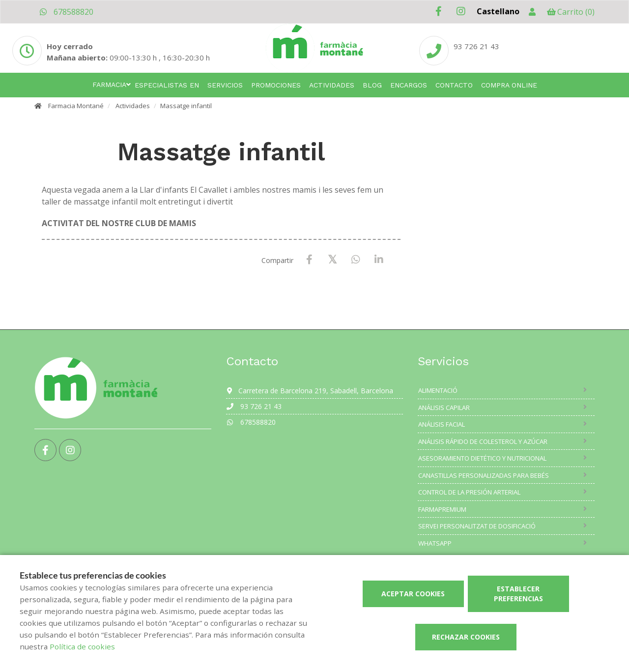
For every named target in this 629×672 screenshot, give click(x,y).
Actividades (332, 85)
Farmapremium (442, 509)
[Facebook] (309, 260)
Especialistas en (167, 85)
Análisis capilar (444, 408)
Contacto (454, 85)
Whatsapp (435, 543)
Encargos (409, 85)
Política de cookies (82, 646)
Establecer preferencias (518, 594)
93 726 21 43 (254, 406)
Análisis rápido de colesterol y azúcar (483, 441)
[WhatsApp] (356, 260)
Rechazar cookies (466, 637)
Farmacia (109, 85)
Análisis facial (442, 424)
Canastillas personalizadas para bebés (484, 475)
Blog (372, 85)
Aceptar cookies (413, 594)
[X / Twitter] (332, 259)
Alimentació (438, 390)
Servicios (225, 85)
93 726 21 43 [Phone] (476, 46)
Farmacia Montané (76, 106)
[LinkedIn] (379, 260)
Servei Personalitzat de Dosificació (477, 526)
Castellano (498, 11)
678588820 (66, 12)
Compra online (509, 85)
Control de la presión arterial (469, 492)
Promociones (276, 85)
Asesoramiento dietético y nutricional (482, 458)
